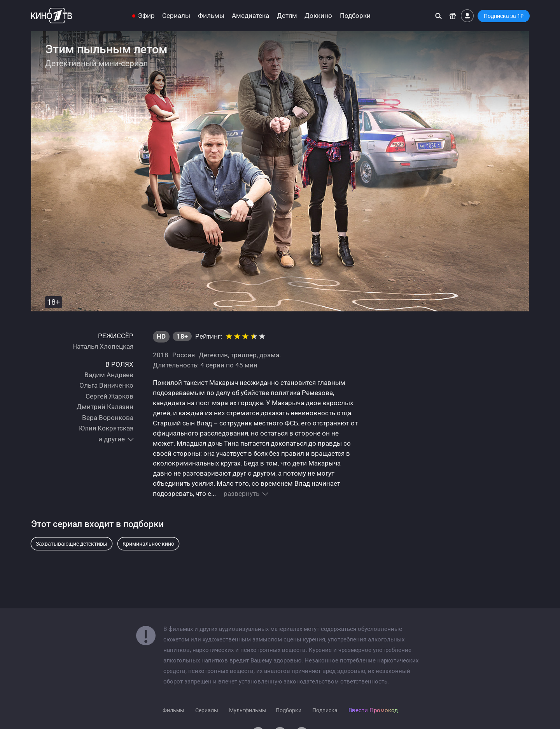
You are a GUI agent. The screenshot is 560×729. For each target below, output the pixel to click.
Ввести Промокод (373, 710)
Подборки (355, 16)
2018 (161, 355)
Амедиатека (250, 16)
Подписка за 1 (504, 16)
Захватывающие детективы (72, 544)
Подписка (325, 710)
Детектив (213, 355)
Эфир (146, 16)
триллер (244, 355)
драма (269, 355)
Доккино (318, 16)
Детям (287, 16)
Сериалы (176, 16)
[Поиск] (438, 16)
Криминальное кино (148, 544)
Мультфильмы (248, 710)
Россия (184, 355)
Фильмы (211, 16)
